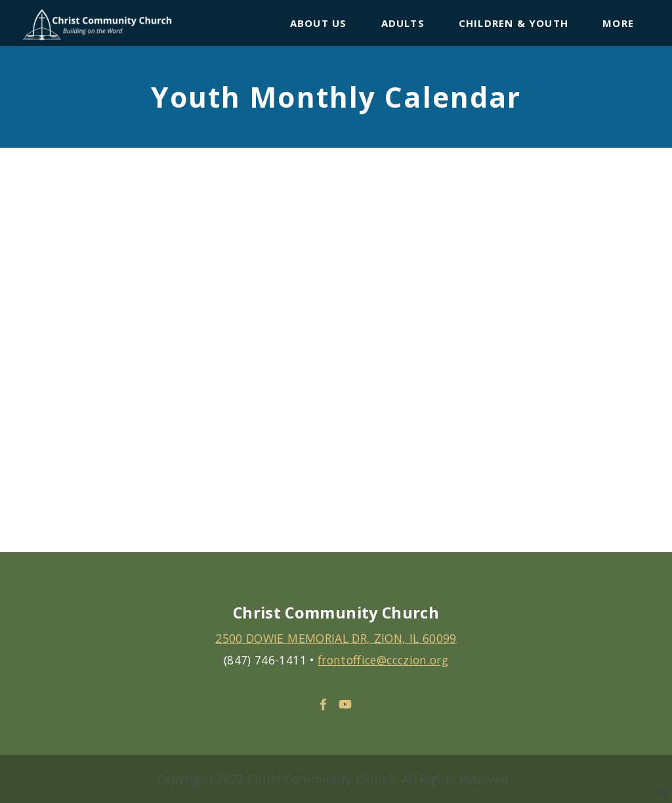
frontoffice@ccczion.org (383, 660)
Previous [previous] (23, 360)
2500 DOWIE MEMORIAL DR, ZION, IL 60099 (336, 638)
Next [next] (649, 360)
